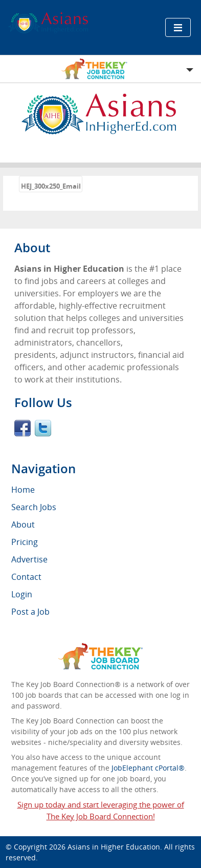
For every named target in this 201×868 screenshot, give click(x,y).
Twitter (43, 428)
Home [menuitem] (23, 490)
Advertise (29, 559)
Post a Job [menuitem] (30, 612)
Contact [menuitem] (26, 577)
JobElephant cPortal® (148, 768)
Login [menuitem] (22, 594)
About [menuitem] (23, 524)
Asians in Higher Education (114, 847)
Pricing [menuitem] (25, 542)
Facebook (23, 428)
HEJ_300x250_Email (51, 186)
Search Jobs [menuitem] (34, 507)
